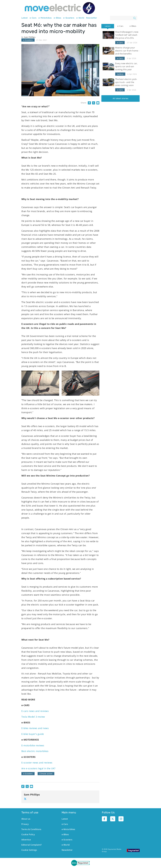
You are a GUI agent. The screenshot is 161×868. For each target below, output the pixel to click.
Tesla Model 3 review (33, 717)
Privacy (25, 824)
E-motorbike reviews (33, 745)
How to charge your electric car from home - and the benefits (127, 51)
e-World (80, 18)
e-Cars (33, 18)
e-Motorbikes (45, 18)
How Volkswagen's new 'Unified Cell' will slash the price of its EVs (127, 35)
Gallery (120, 74)
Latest (25, 18)
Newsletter (92, 18)
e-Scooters (69, 18)
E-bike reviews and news (35, 728)
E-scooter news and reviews (37, 763)
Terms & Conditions (31, 829)
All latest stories (120, 98)
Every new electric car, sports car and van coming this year (126, 66)
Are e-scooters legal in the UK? (38, 768)
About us (26, 819)
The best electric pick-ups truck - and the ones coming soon (126, 82)
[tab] (108, 26)
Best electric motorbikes (35, 751)
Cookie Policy (28, 834)
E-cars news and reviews (35, 711)
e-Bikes (57, 18)
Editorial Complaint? (32, 845)
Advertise (26, 840)
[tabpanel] (120, 65)
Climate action (46, 774)
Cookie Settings (29, 850)
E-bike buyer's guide (33, 734)
